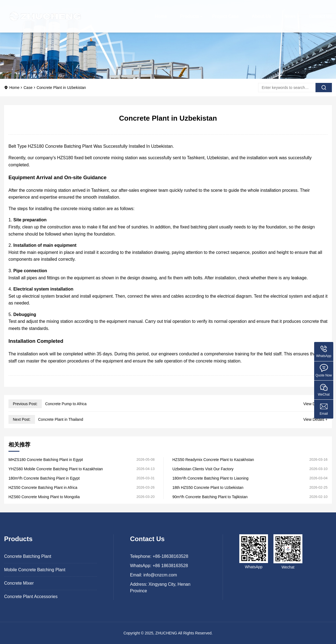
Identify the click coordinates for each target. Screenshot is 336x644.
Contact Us (320, 12)
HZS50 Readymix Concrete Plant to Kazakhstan (213, 460)
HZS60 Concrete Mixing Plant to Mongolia (44, 497)
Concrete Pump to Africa (66, 404)
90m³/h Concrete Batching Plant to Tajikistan (210, 497)
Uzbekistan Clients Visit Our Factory (203, 469)
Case (28, 88)
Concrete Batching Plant (28, 556)
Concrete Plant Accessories (31, 597)
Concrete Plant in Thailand (61, 419)
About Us (262, 12)
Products (189, 12)
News (290, 12)
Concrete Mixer (19, 583)
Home (161, 12)
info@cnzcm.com (160, 575)
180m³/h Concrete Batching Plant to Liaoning (210, 478)
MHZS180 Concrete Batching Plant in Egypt (46, 460)
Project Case (226, 12)
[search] (324, 88)
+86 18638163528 (170, 566)
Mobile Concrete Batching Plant (35, 570)
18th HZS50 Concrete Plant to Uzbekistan (208, 488)
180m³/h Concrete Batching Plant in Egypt (44, 478)
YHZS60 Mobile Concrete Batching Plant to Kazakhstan (56, 469)
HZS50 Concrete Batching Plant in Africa (43, 488)
